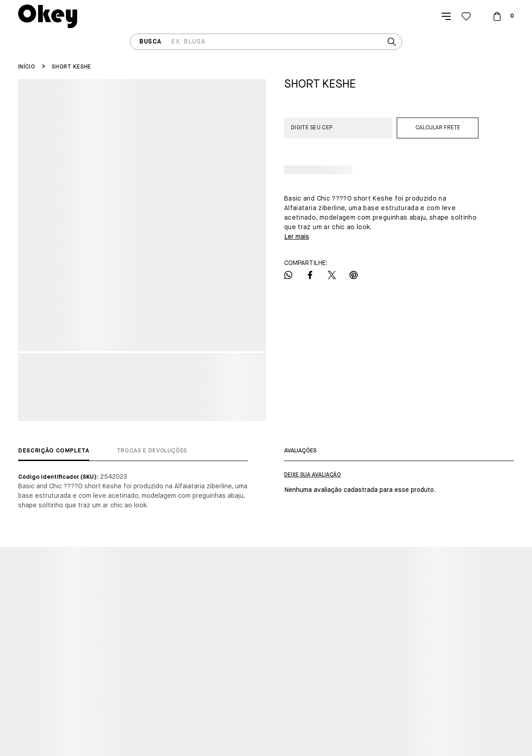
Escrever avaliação (313, 475)
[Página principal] (48, 16)
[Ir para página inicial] (27, 67)
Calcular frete (438, 128)
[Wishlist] (466, 16)
